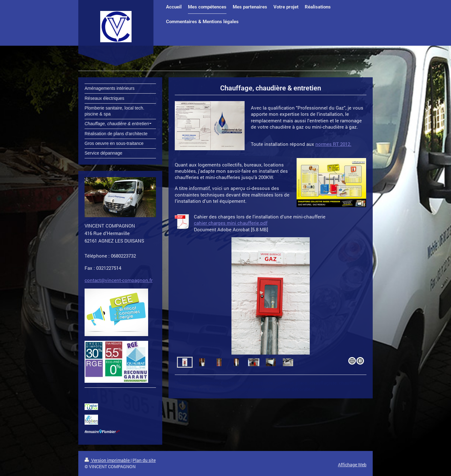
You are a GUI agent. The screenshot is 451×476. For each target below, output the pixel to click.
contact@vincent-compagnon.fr (119, 280)
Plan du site (144, 460)
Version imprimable (108, 460)
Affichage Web (352, 465)
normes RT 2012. (333, 144)
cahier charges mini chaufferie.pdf (231, 223)
